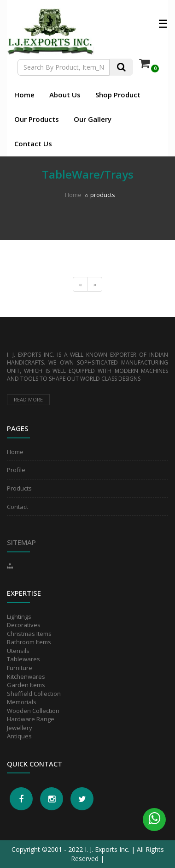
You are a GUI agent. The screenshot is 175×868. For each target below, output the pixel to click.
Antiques (19, 736)
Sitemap (21, 542)
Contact (17, 507)
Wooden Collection (33, 711)
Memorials (22, 702)
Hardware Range (31, 719)
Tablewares (23, 659)
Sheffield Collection (34, 694)
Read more (28, 399)
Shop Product (118, 95)
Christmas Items (29, 634)
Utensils (18, 651)
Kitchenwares (26, 676)
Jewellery (20, 728)
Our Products (37, 119)
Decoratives (24, 625)
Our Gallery (93, 119)
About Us (65, 95)
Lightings (19, 617)
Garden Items (26, 685)
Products (19, 488)
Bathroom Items (29, 642)
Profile (16, 470)
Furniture (20, 668)
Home (24, 95)
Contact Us (33, 144)
